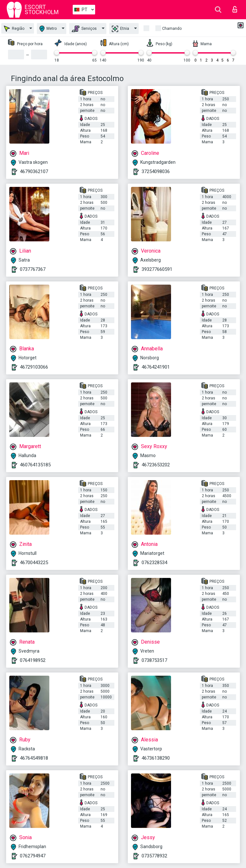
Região (14, 29)
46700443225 (34, 563)
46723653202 (156, 465)
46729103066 (34, 367)
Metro (48, 29)
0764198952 (33, 660)
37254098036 (156, 171)
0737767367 (33, 269)
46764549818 (34, 758)
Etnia (120, 29)
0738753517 (154, 660)
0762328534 (154, 563)
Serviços (84, 29)
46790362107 (34, 171)
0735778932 (154, 856)
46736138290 (156, 758)
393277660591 (157, 269)
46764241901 (156, 367)
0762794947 (33, 856)
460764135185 (35, 465)
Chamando (172, 29)
